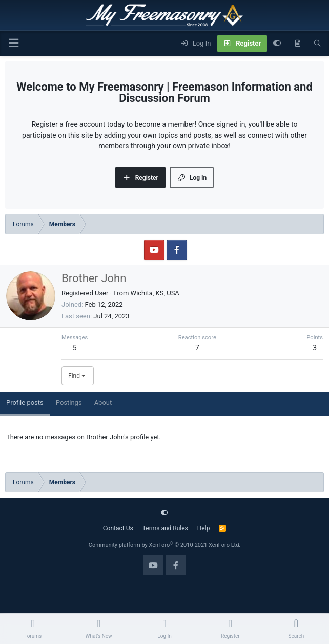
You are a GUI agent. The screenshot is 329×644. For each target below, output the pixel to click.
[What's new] (297, 44)
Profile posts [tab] (25, 403)
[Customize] (277, 44)
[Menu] (13, 43)
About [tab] (103, 403)
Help (204, 528)
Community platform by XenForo (165, 545)
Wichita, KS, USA (155, 293)
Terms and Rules (165, 528)
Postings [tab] (69, 403)
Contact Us (118, 528)
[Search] (317, 44)
